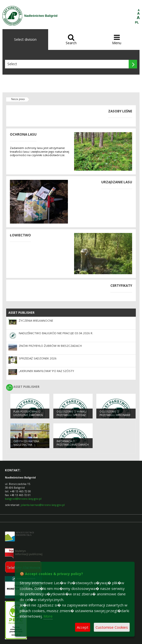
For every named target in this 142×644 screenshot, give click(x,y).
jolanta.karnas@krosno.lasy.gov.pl (43, 505)
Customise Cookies (112, 627)
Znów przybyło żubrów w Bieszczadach (50, 346)
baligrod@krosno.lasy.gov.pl (23, 499)
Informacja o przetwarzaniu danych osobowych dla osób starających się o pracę (73, 447)
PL (137, 22)
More (48, 616)
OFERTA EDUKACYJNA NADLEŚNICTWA (26, 443)
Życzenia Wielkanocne (36, 321)
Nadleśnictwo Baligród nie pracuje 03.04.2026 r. (56, 333)
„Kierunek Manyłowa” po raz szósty (46, 371)
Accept (83, 627)
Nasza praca (18, 99)
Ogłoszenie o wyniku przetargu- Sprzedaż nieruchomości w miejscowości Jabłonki (72, 417)
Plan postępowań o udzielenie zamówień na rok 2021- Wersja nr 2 (29, 417)
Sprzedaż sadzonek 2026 (38, 358)
